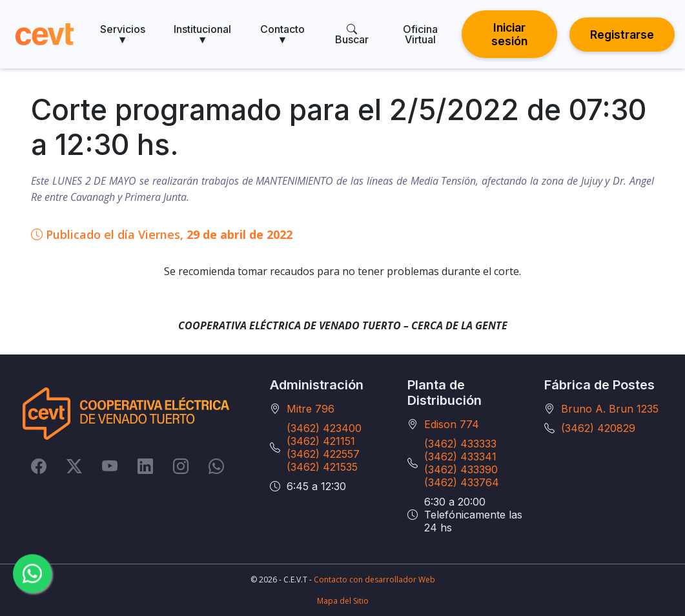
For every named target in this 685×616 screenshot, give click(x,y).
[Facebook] (39, 466)
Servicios (123, 34)
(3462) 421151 (321, 441)
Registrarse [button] (622, 35)
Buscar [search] (352, 34)
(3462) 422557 (323, 454)
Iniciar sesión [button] (509, 34)
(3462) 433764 (462, 482)
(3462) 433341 (460, 457)
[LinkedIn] (145, 466)
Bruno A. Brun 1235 (610, 409)
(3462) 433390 (461, 469)
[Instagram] (181, 466)
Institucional (202, 34)
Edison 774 (452, 424)
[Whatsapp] (216, 466)
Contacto (282, 34)
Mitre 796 (311, 409)
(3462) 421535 (322, 467)
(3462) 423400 (324, 428)
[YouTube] (110, 466)
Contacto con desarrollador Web (374, 580)
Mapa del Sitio (343, 601)
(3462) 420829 (598, 428)
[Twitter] (74, 466)
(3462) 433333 (460, 444)
